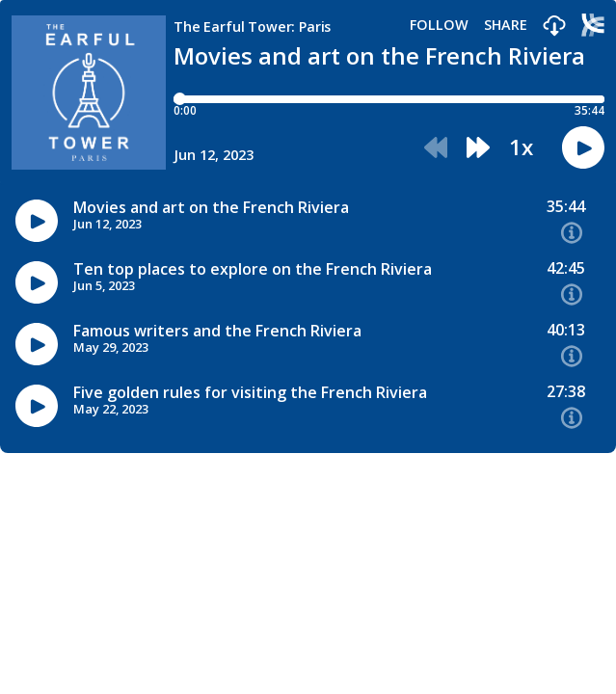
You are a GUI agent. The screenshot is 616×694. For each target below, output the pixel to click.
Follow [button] (439, 25)
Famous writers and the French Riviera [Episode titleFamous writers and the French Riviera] (217, 331)
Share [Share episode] (506, 25)
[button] (554, 27)
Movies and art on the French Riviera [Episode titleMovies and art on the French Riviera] (211, 208)
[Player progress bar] (389, 99)
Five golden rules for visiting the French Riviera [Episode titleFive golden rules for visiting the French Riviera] (250, 393)
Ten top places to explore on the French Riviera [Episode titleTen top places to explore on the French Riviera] (253, 269)
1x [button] (521, 147)
